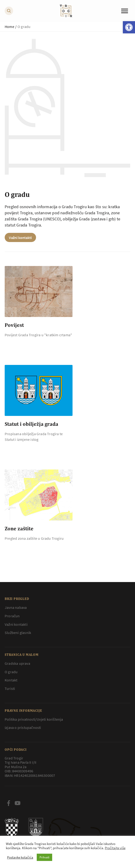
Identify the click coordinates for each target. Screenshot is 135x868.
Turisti (10, 688)
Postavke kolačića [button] (20, 857)
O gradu (11, 672)
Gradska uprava (17, 663)
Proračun (12, 616)
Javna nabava (16, 607)
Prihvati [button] (44, 857)
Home (9, 27)
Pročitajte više (115, 848)
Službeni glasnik (18, 633)
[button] (129, 27)
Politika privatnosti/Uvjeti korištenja (34, 719)
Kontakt (11, 680)
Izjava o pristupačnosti (23, 727)
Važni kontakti (20, 238)
